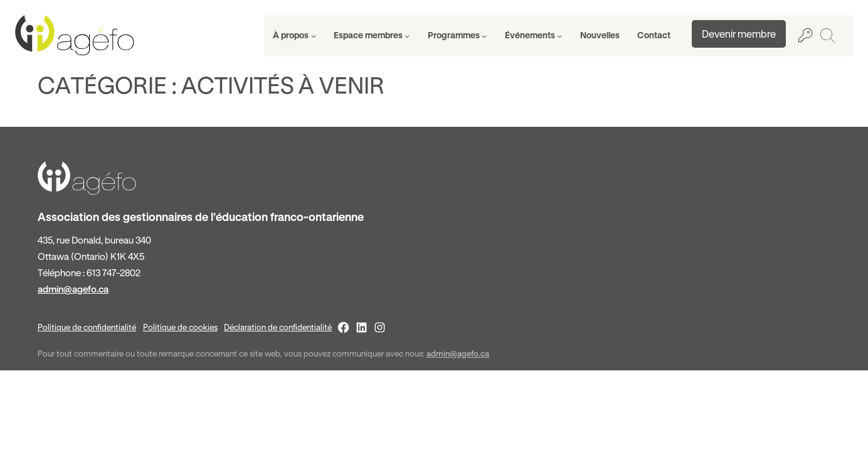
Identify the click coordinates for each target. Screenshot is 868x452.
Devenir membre (739, 34)
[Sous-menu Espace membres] (372, 36)
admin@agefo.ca (73, 289)
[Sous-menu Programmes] (458, 36)
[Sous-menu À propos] (294, 36)
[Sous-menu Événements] (534, 36)
